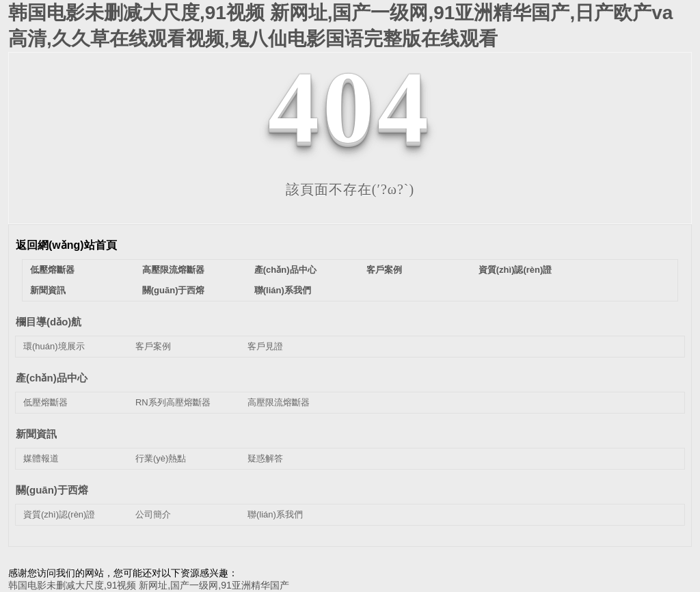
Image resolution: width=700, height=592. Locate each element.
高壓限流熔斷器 (173, 270)
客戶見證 (265, 346)
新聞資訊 (48, 290)
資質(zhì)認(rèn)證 (515, 270)
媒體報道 (41, 458)
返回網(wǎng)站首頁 (66, 245)
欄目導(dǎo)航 (49, 322)
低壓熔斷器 (52, 270)
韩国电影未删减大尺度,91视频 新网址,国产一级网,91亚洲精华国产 (149, 585)
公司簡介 (153, 514)
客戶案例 (384, 270)
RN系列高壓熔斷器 (173, 402)
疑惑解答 (265, 458)
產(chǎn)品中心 (285, 270)
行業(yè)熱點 (161, 458)
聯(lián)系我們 (283, 290)
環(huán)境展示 (54, 346)
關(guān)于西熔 (174, 290)
